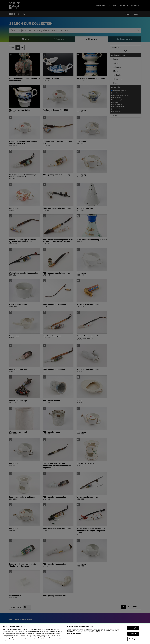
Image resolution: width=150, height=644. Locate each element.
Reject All (133, 636)
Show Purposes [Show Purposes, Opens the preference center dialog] (133, 641)
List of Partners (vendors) (74, 636)
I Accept (133, 630)
